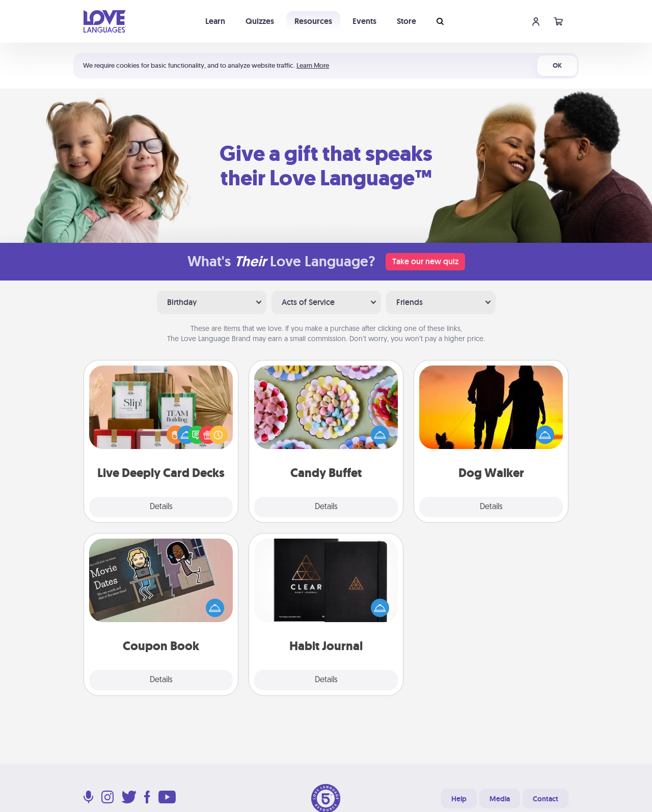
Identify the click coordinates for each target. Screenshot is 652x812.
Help (459, 799)
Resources (313, 21)
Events (364, 21)
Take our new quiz (425, 261)
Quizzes (260, 21)
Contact (546, 799)
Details (161, 507)
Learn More (313, 65)
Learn (215, 21)
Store (406, 21)
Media (500, 799)
